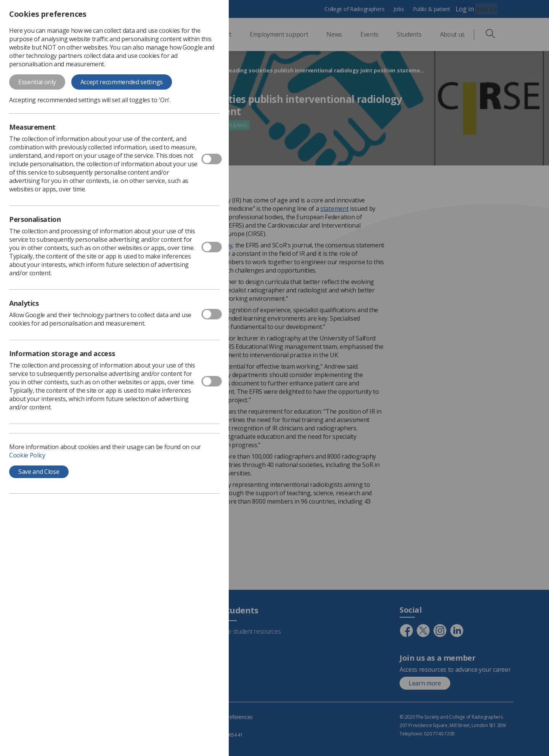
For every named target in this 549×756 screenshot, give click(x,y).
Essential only (37, 82)
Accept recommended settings (122, 82)
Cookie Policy (27, 455)
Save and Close (39, 472)
